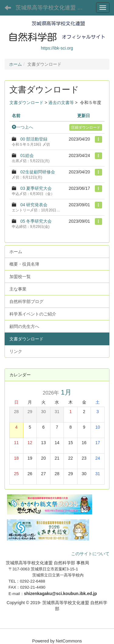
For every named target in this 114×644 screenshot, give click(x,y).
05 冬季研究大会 (36, 221)
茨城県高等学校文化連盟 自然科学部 (53, 8)
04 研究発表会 (34, 205)
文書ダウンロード (26, 103)
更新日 (84, 116)
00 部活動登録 (34, 139)
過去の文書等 (61, 103)
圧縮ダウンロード (86, 127)
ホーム (16, 64)
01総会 (27, 155)
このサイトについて (90, 554)
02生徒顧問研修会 (38, 172)
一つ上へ (22, 127)
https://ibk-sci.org (57, 48)
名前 (16, 116)
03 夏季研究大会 (36, 188)
